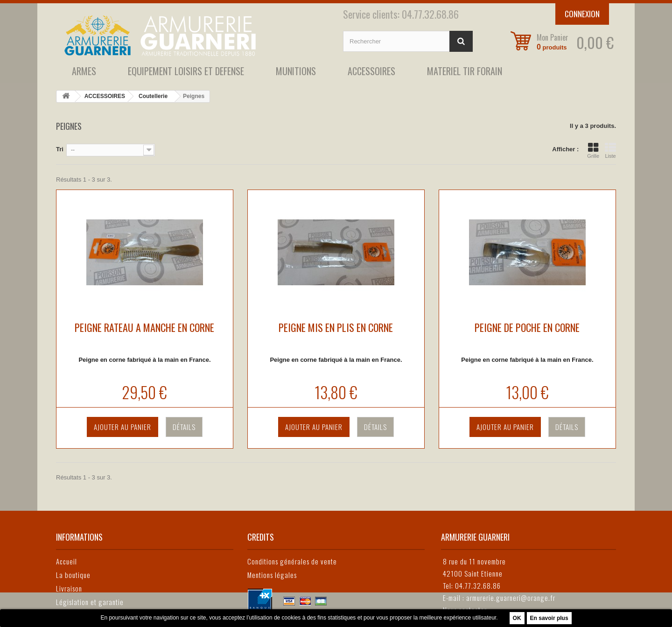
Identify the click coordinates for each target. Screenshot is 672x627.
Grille (593, 150)
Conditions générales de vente (292, 561)
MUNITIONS (296, 71)
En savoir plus (549, 618)
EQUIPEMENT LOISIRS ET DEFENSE (186, 71)
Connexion (582, 14)
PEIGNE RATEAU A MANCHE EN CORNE (144, 327)
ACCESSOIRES (371, 71)
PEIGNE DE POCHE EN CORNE (527, 327)
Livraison (69, 588)
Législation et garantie (90, 602)
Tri (60, 149)
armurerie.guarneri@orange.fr (511, 598)
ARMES (84, 71)
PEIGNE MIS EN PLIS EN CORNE (336, 327)
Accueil (66, 561)
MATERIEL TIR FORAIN (465, 71)
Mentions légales (272, 575)
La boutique (73, 575)
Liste (610, 150)
